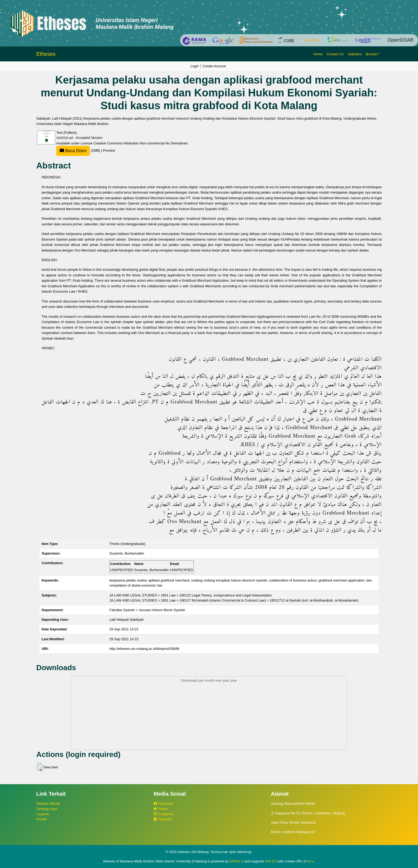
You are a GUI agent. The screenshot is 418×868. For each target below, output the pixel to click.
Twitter (161, 809)
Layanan (43, 814)
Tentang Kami (47, 809)
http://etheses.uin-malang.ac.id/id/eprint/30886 (144, 649)
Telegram (163, 819)
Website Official (48, 804)
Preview (109, 150)
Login (195, 66)
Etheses (46, 54)
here (310, 861)
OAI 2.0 (271, 861)
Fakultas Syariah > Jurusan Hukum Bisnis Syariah (147, 610)
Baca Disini (73, 151)
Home (318, 54)
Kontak (42, 819)
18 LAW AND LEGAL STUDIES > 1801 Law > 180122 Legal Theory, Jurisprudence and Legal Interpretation (190, 595)
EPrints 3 (236, 861)
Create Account (214, 66)
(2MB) (79, 150)
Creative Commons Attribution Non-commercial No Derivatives (140, 143)
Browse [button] (371, 54)
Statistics (355, 54)
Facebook (163, 804)
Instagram (163, 814)
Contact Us (335, 54)
